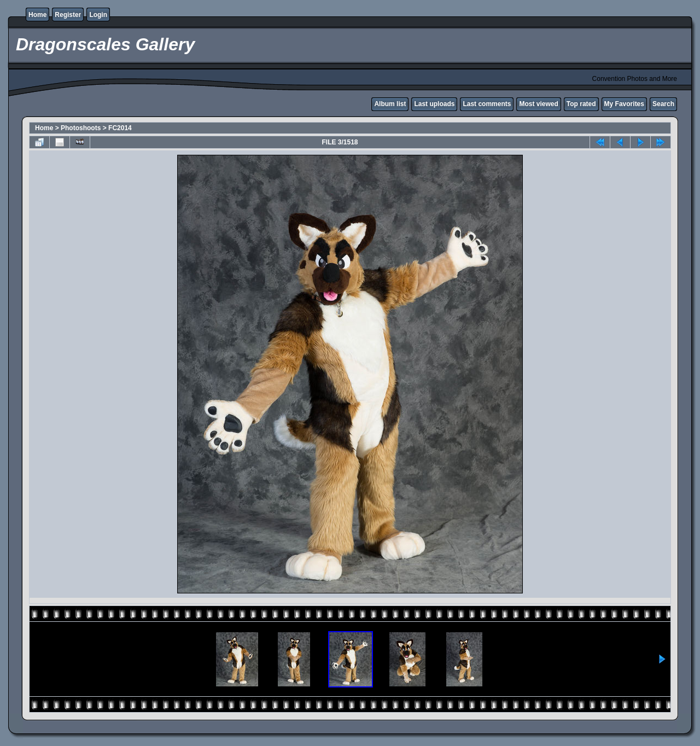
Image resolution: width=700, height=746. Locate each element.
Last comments (487, 104)
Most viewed (538, 104)
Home (37, 15)
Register (68, 15)
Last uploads (434, 104)
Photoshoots (81, 128)
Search (663, 104)
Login (98, 15)
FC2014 (120, 128)
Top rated (581, 104)
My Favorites (624, 104)
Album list (390, 104)
